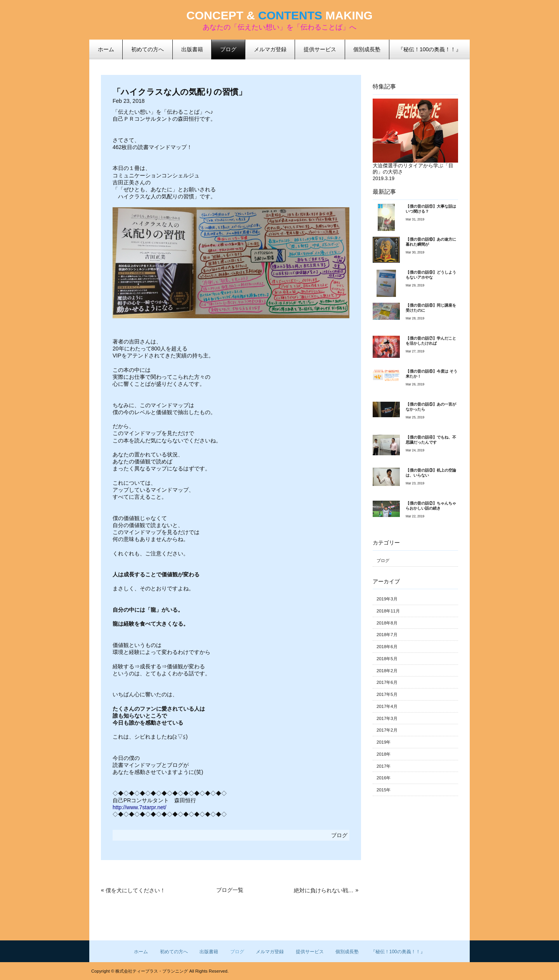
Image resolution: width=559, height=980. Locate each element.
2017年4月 (387, 706)
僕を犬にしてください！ (135, 890)
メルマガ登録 (270, 952)
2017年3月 (387, 718)
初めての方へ (174, 952)
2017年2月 (387, 730)
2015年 (384, 790)
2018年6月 (387, 647)
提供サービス (310, 952)
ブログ (228, 49)
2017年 (384, 766)
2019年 (384, 742)
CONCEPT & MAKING (279, 15)
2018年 (384, 754)
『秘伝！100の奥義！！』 (398, 952)
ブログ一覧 (230, 890)
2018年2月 (387, 671)
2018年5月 (387, 659)
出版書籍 (209, 952)
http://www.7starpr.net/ (140, 807)
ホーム (141, 952)
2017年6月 (387, 682)
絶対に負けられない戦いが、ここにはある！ (324, 890)
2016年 (384, 778)
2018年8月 (387, 623)
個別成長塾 (347, 952)
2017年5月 (387, 694)
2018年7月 (387, 635)
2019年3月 (387, 599)
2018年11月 (388, 611)
